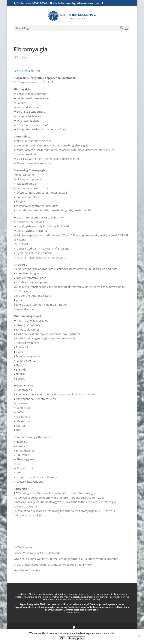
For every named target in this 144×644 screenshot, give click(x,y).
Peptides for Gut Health (28, 570)
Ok (62, 638)
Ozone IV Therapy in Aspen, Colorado (37, 553)
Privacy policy (76, 638)
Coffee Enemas (23, 547)
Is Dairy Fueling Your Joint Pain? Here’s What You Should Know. (53, 565)
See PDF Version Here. (27, 71)
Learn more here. (72, 612)
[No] (139, 636)
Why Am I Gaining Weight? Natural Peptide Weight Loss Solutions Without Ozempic (66, 559)
